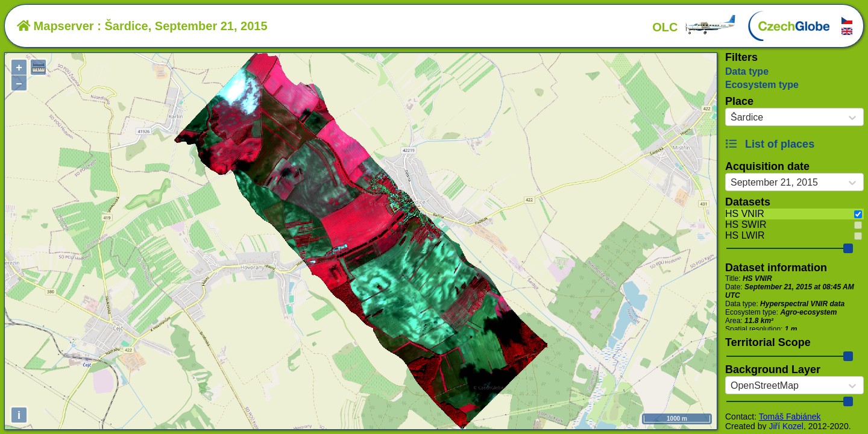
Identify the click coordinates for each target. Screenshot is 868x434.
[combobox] (731, 118)
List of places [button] (770, 144)
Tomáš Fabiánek (790, 417)
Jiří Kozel (786, 426)
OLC (694, 27)
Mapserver (55, 26)
